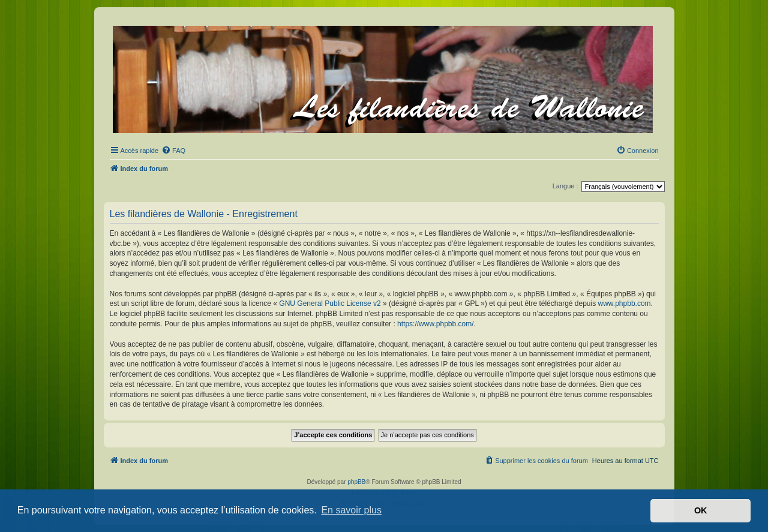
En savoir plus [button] (351, 510)
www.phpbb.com (625, 303)
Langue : (565, 186)
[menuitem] (173, 151)
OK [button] (701, 510)
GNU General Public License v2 (330, 303)
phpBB (356, 482)
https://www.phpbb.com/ (435, 324)
